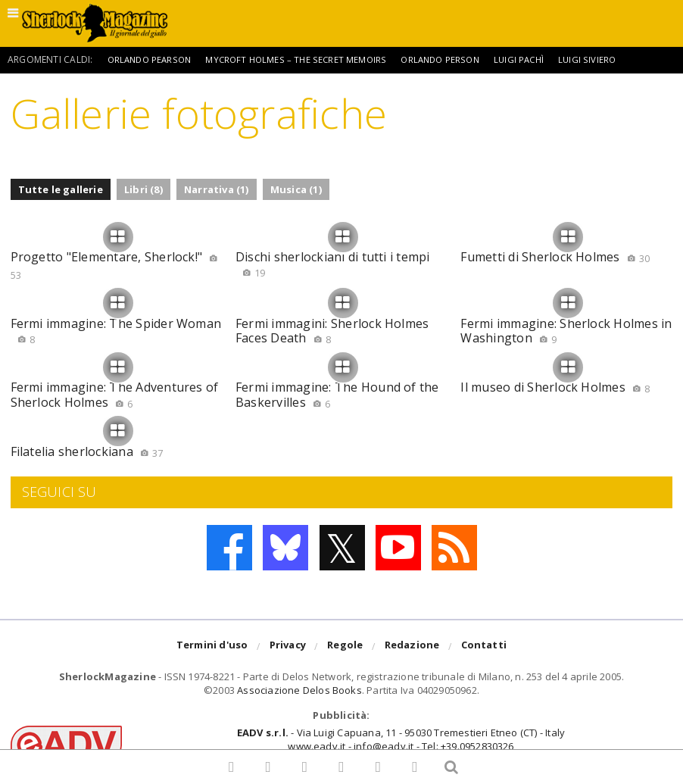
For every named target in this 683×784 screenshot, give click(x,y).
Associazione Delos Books (299, 690)
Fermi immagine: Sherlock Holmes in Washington (566, 331)
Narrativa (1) (217, 189)
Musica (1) (296, 189)
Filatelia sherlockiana (87, 451)
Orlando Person (451, 59)
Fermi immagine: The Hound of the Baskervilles (337, 394)
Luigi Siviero (604, 59)
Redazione (412, 647)
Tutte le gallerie (61, 189)
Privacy (288, 647)
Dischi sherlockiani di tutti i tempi (333, 264)
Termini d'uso (212, 647)
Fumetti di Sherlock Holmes (555, 257)
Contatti (484, 647)
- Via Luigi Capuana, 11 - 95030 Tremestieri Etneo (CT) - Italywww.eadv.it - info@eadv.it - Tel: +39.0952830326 (401, 739)
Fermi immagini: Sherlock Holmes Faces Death (332, 331)
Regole (345, 647)
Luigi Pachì (534, 59)
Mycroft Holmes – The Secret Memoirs (303, 59)
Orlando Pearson (152, 59)
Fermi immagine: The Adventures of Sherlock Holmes (115, 394)
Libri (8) (143, 189)
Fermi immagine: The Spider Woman (116, 331)
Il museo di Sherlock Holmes (555, 387)
